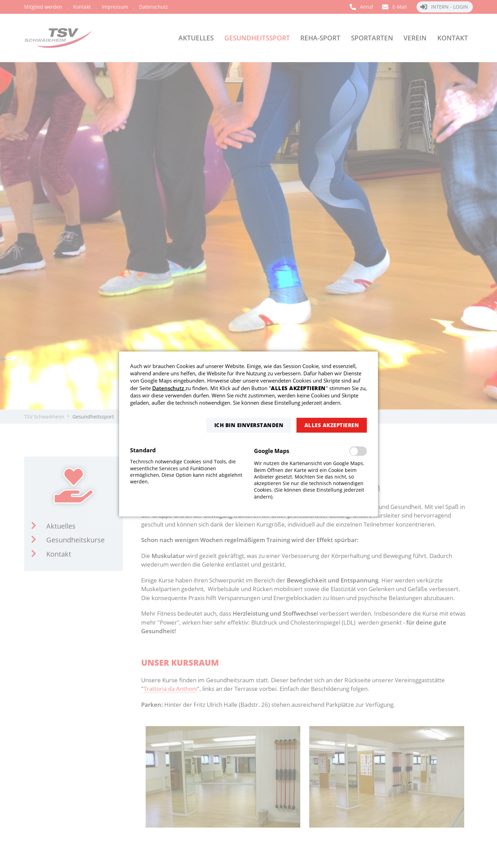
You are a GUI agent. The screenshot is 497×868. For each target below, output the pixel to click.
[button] (249, 425)
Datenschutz (169, 388)
